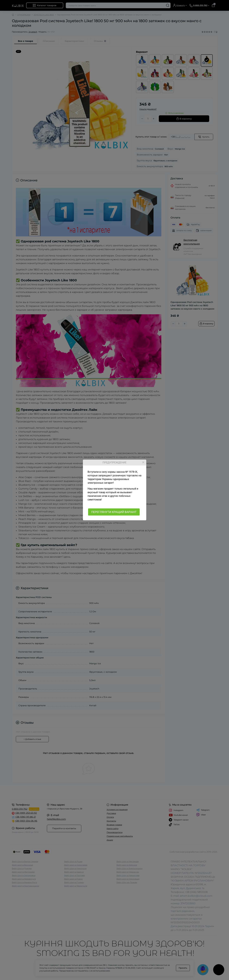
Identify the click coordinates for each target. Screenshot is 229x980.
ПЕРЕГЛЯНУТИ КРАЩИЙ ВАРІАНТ (114, 512)
